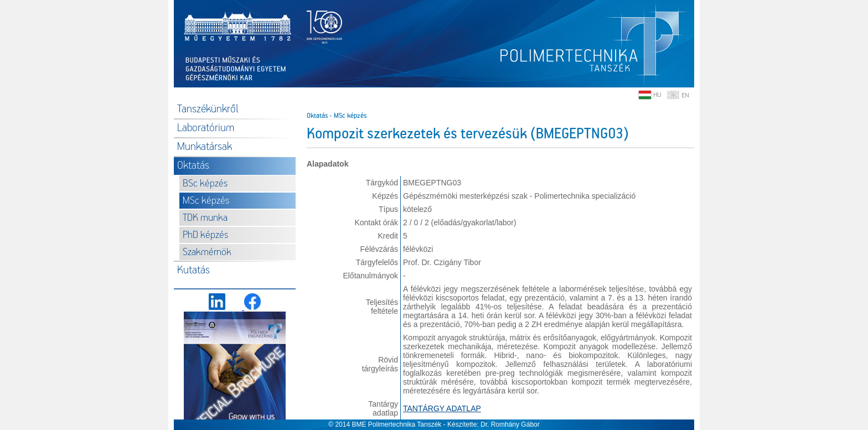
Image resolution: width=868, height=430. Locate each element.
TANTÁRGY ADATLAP (442, 408)
